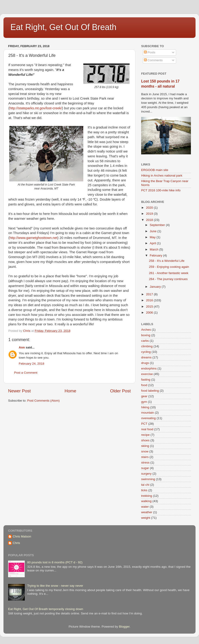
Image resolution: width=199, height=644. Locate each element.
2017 (150, 294)
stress (145, 462)
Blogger (124, 627)
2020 (150, 208)
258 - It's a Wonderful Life (167, 261)
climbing (147, 346)
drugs (145, 363)
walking (146, 501)
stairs (145, 457)
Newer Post (19, 391)
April (153, 243)
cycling (146, 352)
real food (147, 429)
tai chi (145, 485)
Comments (153, 60)
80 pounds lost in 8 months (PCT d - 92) (55, 562)
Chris (16, 543)
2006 (150, 313)
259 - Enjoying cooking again (169, 267)
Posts (150, 52)
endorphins (149, 368)
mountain (148, 413)
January (156, 287)
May (153, 237)
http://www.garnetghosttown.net (33, 238)
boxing (146, 335)
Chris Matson (22, 536)
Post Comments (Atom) (44, 401)
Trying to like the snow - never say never (55, 586)
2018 (150, 220)
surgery (146, 474)
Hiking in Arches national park (162, 175)
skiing (145, 446)
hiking (145, 407)
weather (147, 512)
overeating (148, 418)
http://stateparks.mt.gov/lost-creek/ (36, 108)
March (154, 249)
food (144, 385)
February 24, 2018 (31, 364)
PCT (144, 424)
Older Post (120, 391)
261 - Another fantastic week (169, 273)
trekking (147, 496)
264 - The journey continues (168, 279)
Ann (22, 347)
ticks (144, 490)
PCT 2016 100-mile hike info (161, 190)
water (145, 507)
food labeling (150, 391)
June (154, 231)
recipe (145, 435)
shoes (145, 440)
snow (145, 451)
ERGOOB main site (155, 170)
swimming (148, 479)
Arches (146, 330)
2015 (150, 307)
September (158, 225)
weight (146, 518)
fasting (146, 380)
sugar (145, 468)
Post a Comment (26, 373)
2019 (150, 214)
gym (144, 402)
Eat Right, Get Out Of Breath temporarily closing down (46, 609)
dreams (146, 357)
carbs (145, 341)
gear (144, 396)
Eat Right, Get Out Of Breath (63, 27)
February (156, 255)
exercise (147, 374)
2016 (150, 300)
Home (70, 391)
